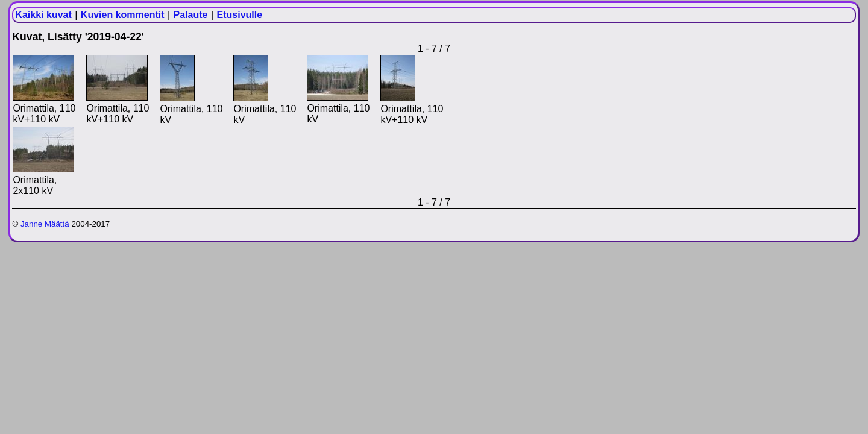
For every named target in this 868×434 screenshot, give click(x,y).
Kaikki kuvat (43, 15)
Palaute (191, 15)
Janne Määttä (45, 224)
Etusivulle (240, 15)
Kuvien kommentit (123, 15)
